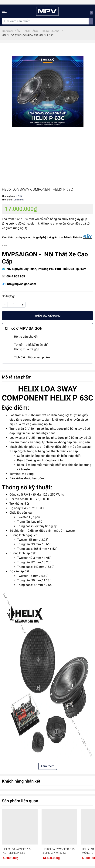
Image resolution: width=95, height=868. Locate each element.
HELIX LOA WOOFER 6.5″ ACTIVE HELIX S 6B (17, 851)
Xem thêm (48, 766)
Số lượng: (8, 296)
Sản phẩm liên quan (20, 801)
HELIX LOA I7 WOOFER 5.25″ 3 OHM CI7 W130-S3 (59, 851)
